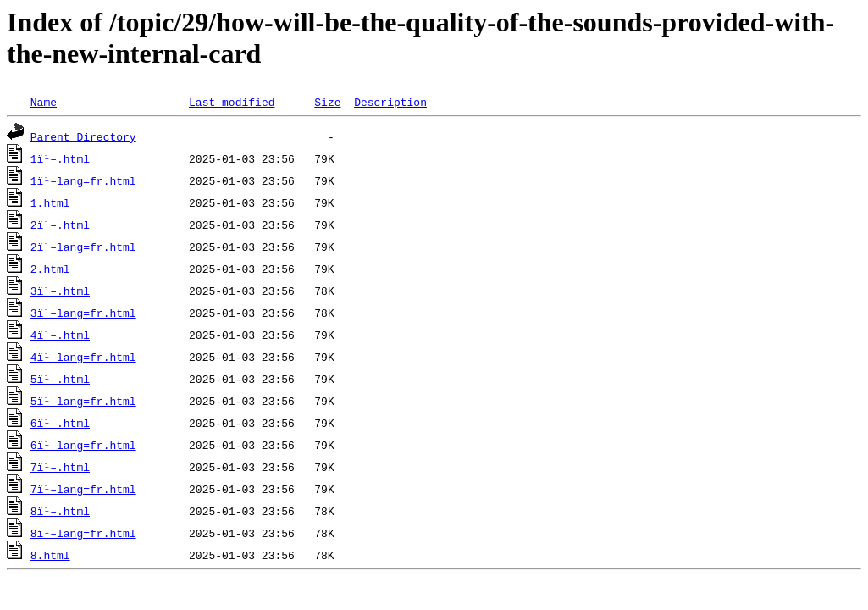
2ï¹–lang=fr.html (83, 247)
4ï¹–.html (60, 335)
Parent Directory (83, 136)
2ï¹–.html (60, 225)
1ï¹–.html (60, 158)
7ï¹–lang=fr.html (83, 489)
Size (327, 102)
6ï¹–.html (60, 423)
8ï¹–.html (60, 511)
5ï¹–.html (60, 379)
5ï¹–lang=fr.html (83, 401)
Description (390, 102)
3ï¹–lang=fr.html (83, 313)
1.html (50, 202)
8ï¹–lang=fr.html (83, 533)
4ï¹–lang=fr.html (83, 357)
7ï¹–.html (60, 467)
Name (44, 102)
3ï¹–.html (60, 291)
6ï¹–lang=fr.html (83, 445)
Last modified (232, 102)
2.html (50, 269)
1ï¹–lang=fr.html (83, 180)
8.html (50, 555)
